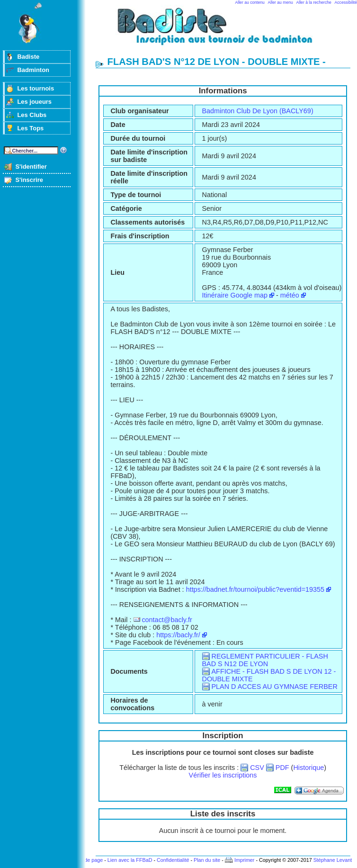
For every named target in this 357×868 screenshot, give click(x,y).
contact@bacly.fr (167, 620)
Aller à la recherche (314, 2)
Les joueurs (34, 102)
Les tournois (36, 88)
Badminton (33, 70)
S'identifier (31, 167)
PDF (282, 768)
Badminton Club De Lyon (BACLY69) (258, 111)
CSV (257, 768)
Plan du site (207, 860)
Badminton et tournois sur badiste (226, 31)
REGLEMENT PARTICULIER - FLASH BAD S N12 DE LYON (265, 660)
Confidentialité (173, 860)
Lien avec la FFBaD (130, 860)
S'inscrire (29, 180)
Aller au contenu (250, 2)
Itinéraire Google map (235, 295)
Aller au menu (281, 2)
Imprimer (245, 860)
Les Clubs (32, 115)
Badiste (28, 57)
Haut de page (87, 860)
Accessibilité (346, 2)
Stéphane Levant (333, 860)
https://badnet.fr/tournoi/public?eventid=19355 (255, 589)
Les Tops (30, 128)
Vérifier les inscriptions (223, 775)
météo (290, 295)
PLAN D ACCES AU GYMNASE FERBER (275, 687)
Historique (308, 768)
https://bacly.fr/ (178, 635)
